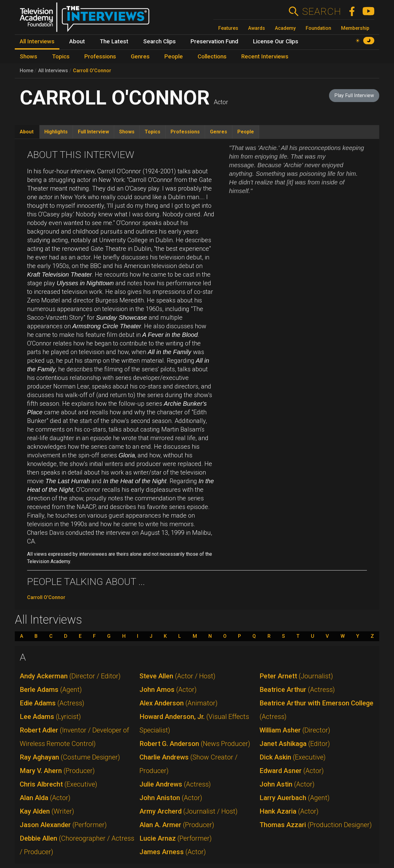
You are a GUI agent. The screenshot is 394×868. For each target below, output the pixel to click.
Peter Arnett (296, 676)
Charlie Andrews (189, 764)
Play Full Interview (354, 95)
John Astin (287, 784)
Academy (285, 28)
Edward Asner (292, 771)
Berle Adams (51, 690)
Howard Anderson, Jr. (194, 723)
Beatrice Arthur (297, 690)
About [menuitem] (77, 41)
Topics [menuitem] (61, 57)
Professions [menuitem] (100, 57)
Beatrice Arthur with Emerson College (316, 710)
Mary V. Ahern (57, 771)
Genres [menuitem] (140, 57)
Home (26, 71)
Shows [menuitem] (28, 57)
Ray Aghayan (70, 757)
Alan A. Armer (177, 825)
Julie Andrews (175, 784)
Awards (257, 28)
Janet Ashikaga (295, 744)
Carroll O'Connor (92, 71)
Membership (355, 28)
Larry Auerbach (295, 798)
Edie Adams (52, 703)
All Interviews (53, 71)
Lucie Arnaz (176, 838)
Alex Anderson (179, 703)
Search (322, 11)
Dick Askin (293, 757)
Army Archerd (189, 811)
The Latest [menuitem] (114, 41)
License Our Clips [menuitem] (276, 41)
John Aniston (171, 798)
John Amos (168, 690)
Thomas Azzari (316, 825)
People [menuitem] (174, 57)
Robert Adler (74, 737)
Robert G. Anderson (195, 744)
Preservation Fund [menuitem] (214, 41)
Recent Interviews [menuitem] (265, 57)
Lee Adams (50, 717)
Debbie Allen (77, 845)
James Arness (173, 852)
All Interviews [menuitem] (37, 41)
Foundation (318, 28)
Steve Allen (177, 676)
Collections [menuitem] (212, 57)
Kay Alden (47, 811)
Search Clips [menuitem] (159, 41)
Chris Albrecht (58, 784)
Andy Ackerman (70, 676)
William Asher (295, 730)
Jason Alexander (63, 825)
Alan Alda (45, 798)
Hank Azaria (289, 811)
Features (228, 28)
